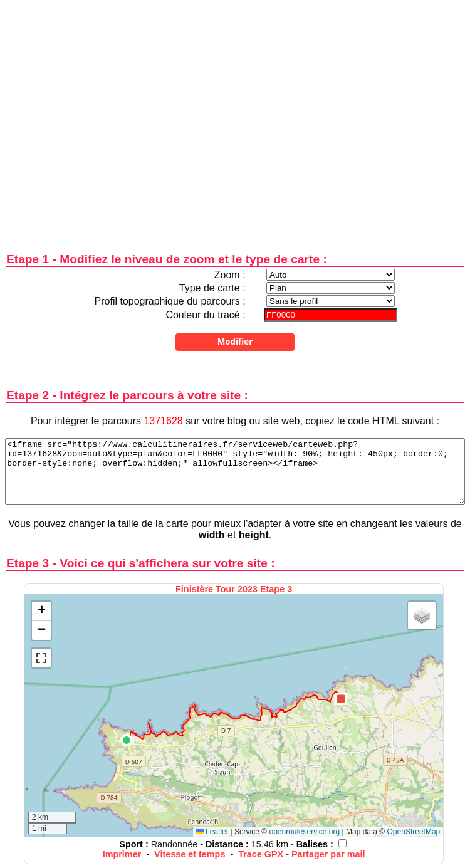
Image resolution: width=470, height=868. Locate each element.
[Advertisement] (118, 118)
